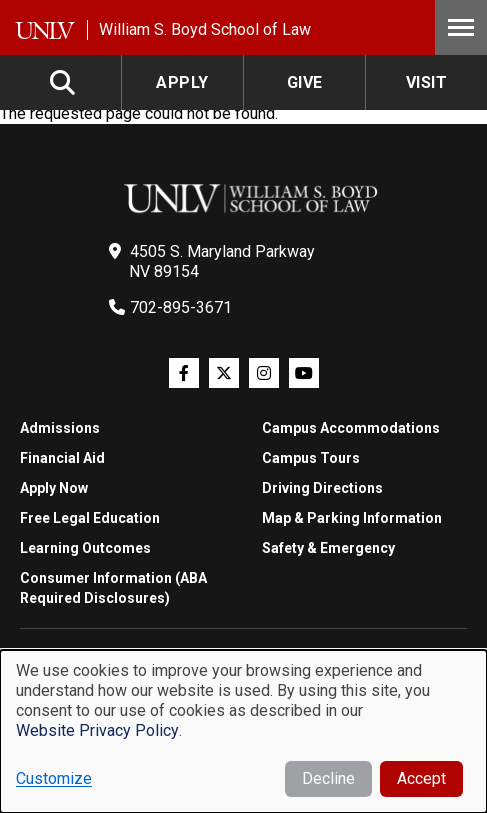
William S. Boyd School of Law (205, 29)
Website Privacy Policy (97, 730)
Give (305, 82)
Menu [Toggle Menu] (461, 27)
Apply (182, 82)
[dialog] (243, 731)
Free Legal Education (90, 518)
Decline (328, 778)
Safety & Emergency (328, 548)
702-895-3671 (181, 307)
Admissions (60, 428)
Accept (421, 778)
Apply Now (54, 488)
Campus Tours (311, 458)
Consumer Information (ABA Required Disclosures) (113, 588)
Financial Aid (62, 458)
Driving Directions (322, 488)
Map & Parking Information (352, 518)
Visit (427, 82)
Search (64, 82)
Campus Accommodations (351, 428)
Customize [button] (54, 778)
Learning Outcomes (85, 548)
